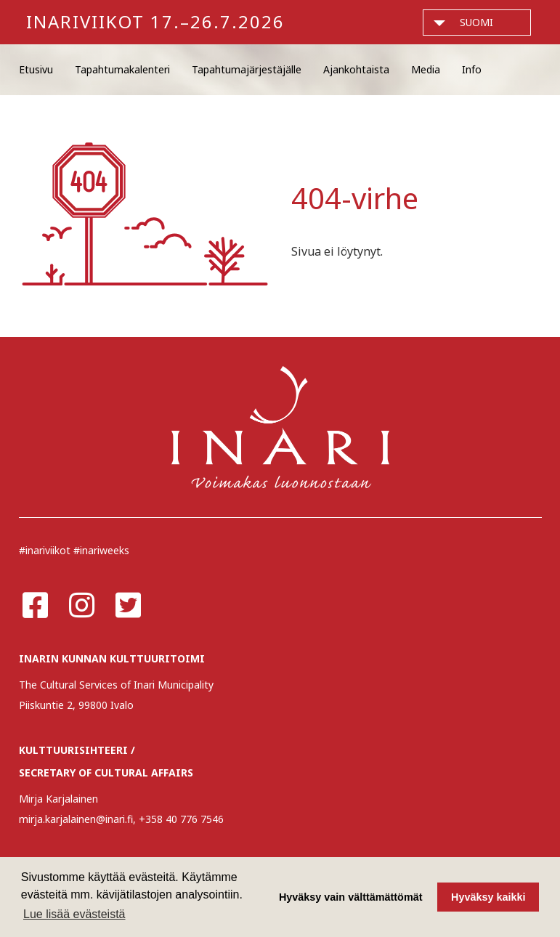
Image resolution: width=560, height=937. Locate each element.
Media (426, 69)
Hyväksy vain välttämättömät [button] (351, 897)
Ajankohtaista (356, 69)
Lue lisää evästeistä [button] (74, 914)
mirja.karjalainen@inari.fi (76, 819)
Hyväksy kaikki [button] (488, 897)
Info (472, 69)
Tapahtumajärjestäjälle (247, 69)
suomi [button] (476, 22)
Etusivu (36, 69)
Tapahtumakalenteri (122, 69)
